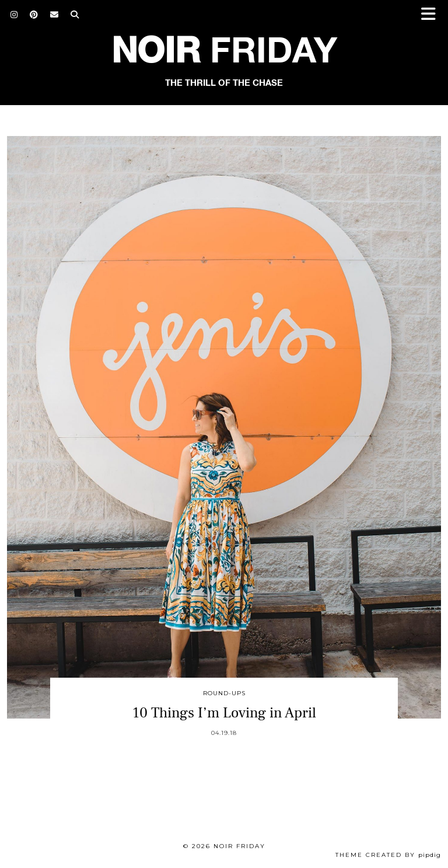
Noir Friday (239, 846)
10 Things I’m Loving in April (224, 713)
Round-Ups (224, 693)
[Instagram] (14, 15)
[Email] (55, 15)
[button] (432, 15)
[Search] (75, 15)
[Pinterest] (34, 15)
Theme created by (388, 855)
